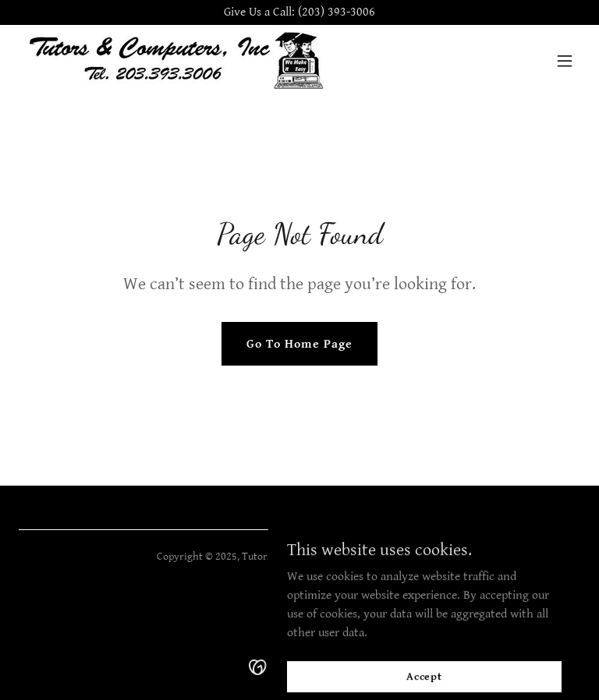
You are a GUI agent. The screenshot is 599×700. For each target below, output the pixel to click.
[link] (174, 60)
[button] (565, 61)
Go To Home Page (299, 344)
